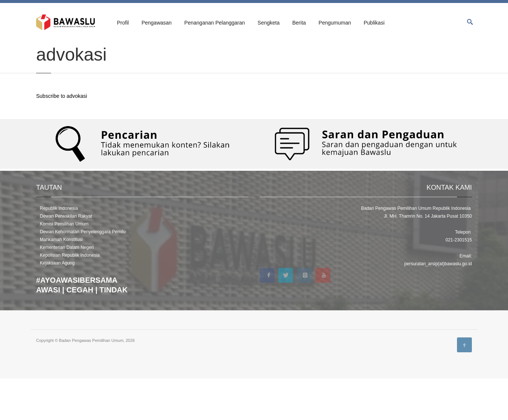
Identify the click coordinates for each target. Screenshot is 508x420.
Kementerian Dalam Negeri (67, 289)
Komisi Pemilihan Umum (64, 266)
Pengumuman (335, 23)
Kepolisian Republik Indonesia (70, 297)
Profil (123, 23)
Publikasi (374, 23)
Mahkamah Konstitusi (61, 281)
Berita (299, 23)
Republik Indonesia (59, 250)
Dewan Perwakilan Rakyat (66, 258)
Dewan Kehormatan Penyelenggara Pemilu (83, 273)
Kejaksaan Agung (57, 305)
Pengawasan (157, 23)
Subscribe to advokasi (62, 138)
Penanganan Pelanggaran (215, 23)
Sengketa (269, 23)
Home (42, 49)
